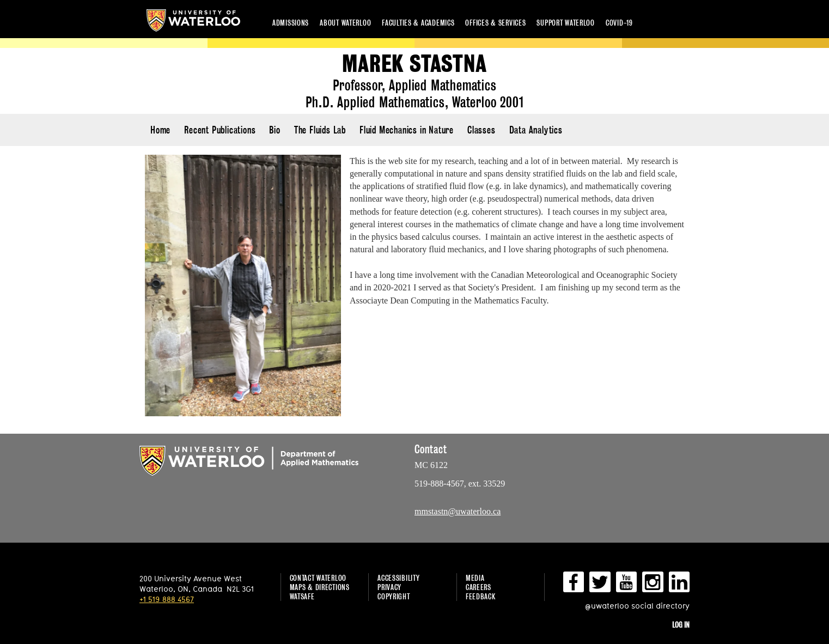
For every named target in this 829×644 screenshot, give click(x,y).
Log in (681, 625)
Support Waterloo (566, 23)
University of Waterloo (193, 20)
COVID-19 (619, 23)
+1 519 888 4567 (167, 599)
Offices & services (495, 23)
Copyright (394, 596)
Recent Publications (220, 130)
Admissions (291, 23)
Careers (478, 587)
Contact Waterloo (318, 578)
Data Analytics (536, 130)
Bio (275, 130)
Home (160, 130)
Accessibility (398, 578)
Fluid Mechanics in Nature (407, 130)
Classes (481, 130)
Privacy (389, 587)
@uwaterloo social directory (637, 606)
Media (475, 578)
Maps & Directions (320, 587)
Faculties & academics (418, 23)
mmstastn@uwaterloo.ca (458, 511)
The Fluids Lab (320, 130)
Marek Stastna (414, 64)
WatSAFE (302, 596)
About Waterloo (345, 23)
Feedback (481, 596)
